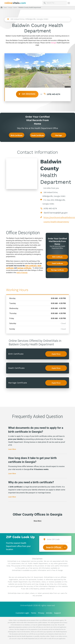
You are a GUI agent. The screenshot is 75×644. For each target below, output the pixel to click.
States (5, 8)
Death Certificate (37, 135)
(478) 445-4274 (53, 94)
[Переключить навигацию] (69, 3)
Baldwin (15, 8)
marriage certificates (24, 268)
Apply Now (56, 354)
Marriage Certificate (58, 136)
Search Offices (53, 547)
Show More (37, 521)
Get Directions (27, 94)
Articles (49, 613)
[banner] (15, 3)
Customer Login (22, 613)
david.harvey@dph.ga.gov (56, 213)
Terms (34, 613)
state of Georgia (22, 273)
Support (57, 613)
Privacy (41, 613)
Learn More (12, 449)
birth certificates (31, 266)
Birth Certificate (16, 135)
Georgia (10, 8)
